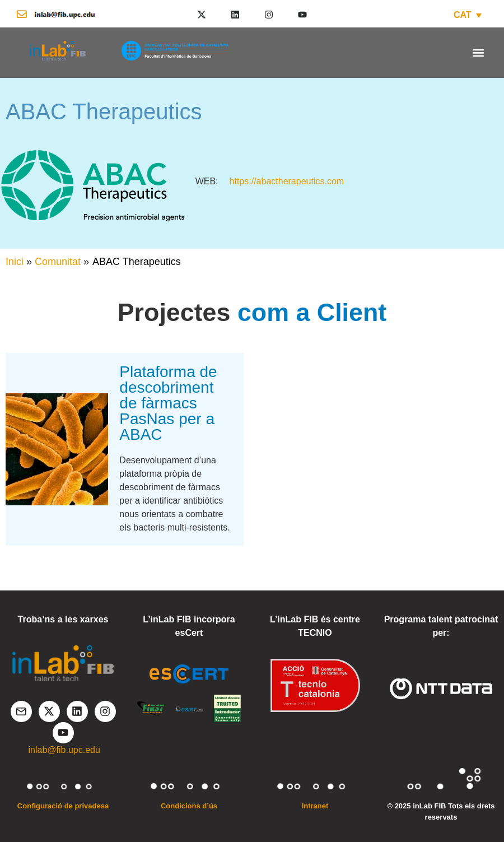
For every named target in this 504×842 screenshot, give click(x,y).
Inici (15, 262)
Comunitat (58, 262)
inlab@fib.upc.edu (64, 750)
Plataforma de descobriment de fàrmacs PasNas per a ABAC (168, 403)
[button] (478, 52)
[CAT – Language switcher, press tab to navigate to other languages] (468, 15)
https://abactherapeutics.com (287, 181)
